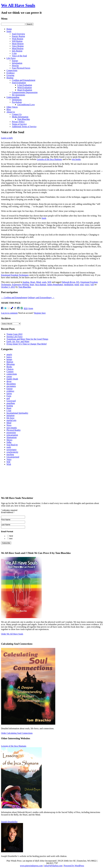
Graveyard (11, 401)
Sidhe (9, 442)
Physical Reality (14, 430)
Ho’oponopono (18, 95)
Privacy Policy (18, 122)
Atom (31, 308)
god (8, 398)
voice (87, 285)
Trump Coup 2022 (14, 334)
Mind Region (18, 48)
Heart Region (18, 44)
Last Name (6, 525)
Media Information (20, 117)
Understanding (13, 97)
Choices (10, 369)
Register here (40, 313)
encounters (11, 386)
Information (17, 63)
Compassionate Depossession (25, 92)
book (44, 218)
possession (11, 433)
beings (9, 359)
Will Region (17, 41)
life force (10, 418)
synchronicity (12, 452)
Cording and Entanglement (24, 80)
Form (9, 396)
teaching (10, 454)
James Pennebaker (55, 285)
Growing (10, 75)
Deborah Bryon (68, 282)
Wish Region (18, 39)
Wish (9, 464)
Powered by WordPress (74, 866)
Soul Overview (18, 34)
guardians (11, 403)
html (11, 536)
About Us (11, 112)
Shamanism (12, 437)
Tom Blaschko (24, 119)
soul (82, 285)
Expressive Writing (20, 285)
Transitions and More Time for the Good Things (27, 339)
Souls (9, 31)
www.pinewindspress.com (31, 866)
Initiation (10, 415)
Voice (9, 459)
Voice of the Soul (19, 56)
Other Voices (12, 107)
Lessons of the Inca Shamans (49, 159)
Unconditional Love (26, 105)
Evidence (11, 73)
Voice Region (18, 46)
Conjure (10, 372)
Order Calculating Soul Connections (17, 733)
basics (9, 357)
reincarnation (12, 435)
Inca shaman (41, 285)
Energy (15, 61)
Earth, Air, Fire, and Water (18, 341)
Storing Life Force (14, 337)
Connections (12, 70)
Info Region (17, 51)
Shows (9, 440)
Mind (39, 282)
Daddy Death (12, 379)
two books (76, 159)
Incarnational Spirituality (17, 413)
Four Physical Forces (21, 68)
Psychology (17, 102)
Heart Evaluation (25, 90)
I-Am (14, 53)
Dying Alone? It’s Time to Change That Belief (27, 344)
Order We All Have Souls (12, 634)
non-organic (12, 428)
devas (9, 381)
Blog (9, 109)
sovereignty (12, 450)
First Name (6, 520)
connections (12, 374)
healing (26, 282)
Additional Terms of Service (24, 127)
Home (9, 29)
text (11, 539)
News (9, 425)
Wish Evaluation (25, 87)
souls (44, 282)
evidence (10, 391)
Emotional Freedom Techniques (15, 275)
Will (49, 282)
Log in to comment (9, 313)
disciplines (11, 384)
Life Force (11, 58)
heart (32, 285)
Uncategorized (13, 457)
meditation (69, 285)
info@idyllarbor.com (53, 866)
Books (9, 367)
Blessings (11, 364)
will (92, 285)
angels (9, 354)
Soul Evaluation (19, 83)
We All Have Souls (18, 5)
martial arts (11, 420)
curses (9, 376)
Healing (10, 78)
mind (77, 285)
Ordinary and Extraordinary (41, 298)
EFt (78, 282)
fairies (9, 393)
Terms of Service (19, 124)
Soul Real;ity (12, 445)
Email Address (8, 512)
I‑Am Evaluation (25, 85)
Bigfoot (10, 362)
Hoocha (15, 66)
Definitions (17, 100)
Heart (33, 282)
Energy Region (18, 36)
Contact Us (17, 114)
